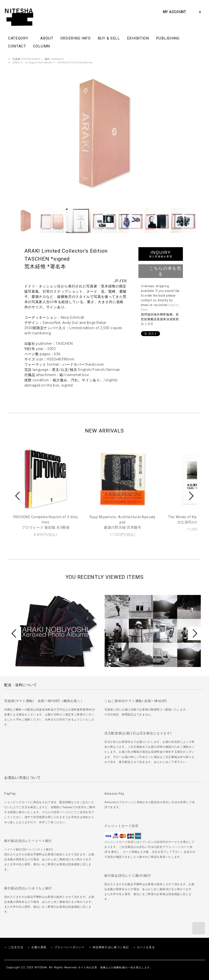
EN (124, 281)
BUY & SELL (109, 38)
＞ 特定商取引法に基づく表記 (109, 947)
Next (191, 496)
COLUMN (42, 46)
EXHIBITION (138, 38)
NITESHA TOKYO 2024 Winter (76, 62)
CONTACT (17, 46)
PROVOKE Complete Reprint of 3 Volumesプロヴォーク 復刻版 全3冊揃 (46, 522)
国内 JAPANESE (54, 59)
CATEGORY (21, 38)
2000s (16, 62)
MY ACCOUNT (174, 12)
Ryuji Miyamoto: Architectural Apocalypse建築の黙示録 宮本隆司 (123, 522)
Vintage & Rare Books (39, 62)
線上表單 (147, 324)
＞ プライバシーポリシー (67, 947)
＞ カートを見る (144, 947)
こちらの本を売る (161, 271)
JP (116, 281)
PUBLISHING (168, 38)
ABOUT (47, 38)
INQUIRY (161, 254)
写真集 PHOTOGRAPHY (26, 59)
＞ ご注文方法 (14, 947)
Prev (18, 496)
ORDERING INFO (76, 38)
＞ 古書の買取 (37, 947)
